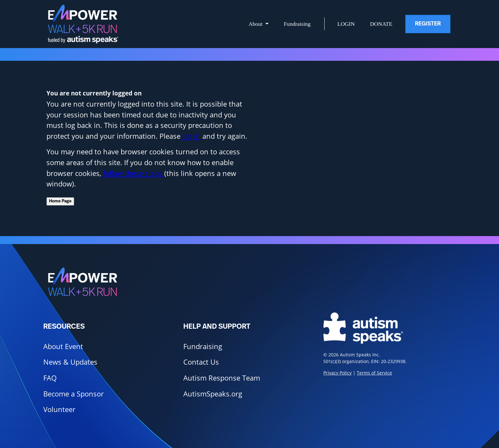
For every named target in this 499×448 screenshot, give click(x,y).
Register (428, 24)
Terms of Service (374, 373)
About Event (63, 346)
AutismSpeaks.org (213, 394)
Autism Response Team (222, 378)
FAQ (50, 378)
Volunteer (59, 409)
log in (191, 136)
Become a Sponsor (74, 394)
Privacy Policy (337, 373)
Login (346, 24)
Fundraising (297, 24)
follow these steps (133, 173)
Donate (381, 24)
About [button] (256, 24)
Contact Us (201, 362)
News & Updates (70, 362)
